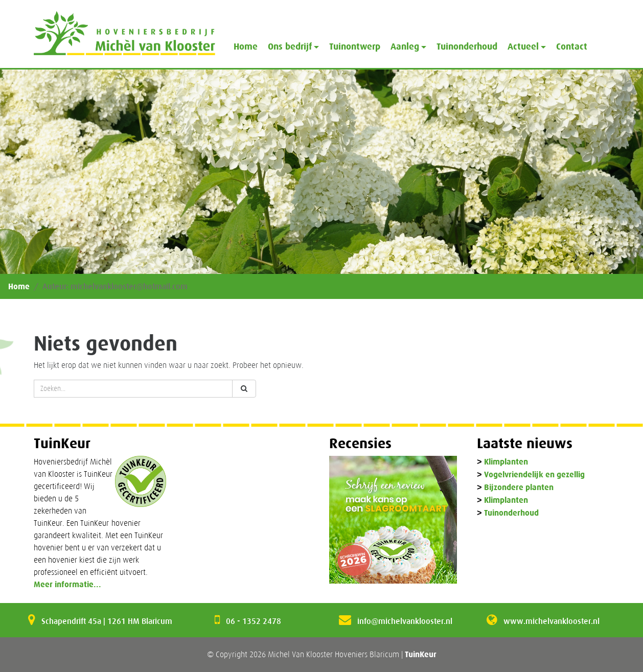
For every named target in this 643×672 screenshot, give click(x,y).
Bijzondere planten (519, 488)
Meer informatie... (67, 584)
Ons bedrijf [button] (290, 47)
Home (246, 47)
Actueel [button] (523, 47)
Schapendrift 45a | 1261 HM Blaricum (107, 621)
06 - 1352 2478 (254, 621)
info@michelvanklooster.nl (405, 621)
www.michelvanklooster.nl (552, 621)
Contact (572, 47)
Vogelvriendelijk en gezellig (534, 475)
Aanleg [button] (405, 47)
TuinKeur (421, 654)
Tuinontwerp (355, 47)
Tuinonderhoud (467, 47)
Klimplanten (506, 462)
